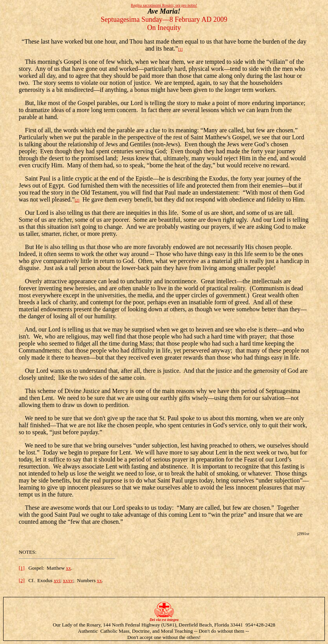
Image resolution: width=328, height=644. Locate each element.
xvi (57, 580)
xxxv (68, 580)
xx (68, 568)
